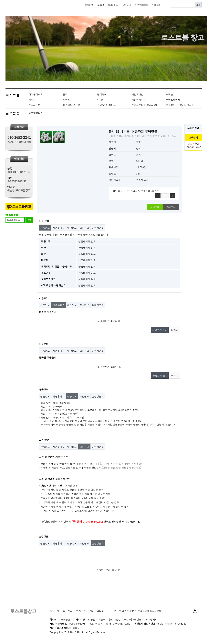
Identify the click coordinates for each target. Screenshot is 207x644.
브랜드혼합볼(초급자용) (144, 105)
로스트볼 (13, 95)
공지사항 (54, 611)
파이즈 (67, 100)
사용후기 (59, 228)
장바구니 (126, 5)
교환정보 (84, 228)
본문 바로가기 (0, 0)
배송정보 (72, 228)
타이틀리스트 (36, 94)
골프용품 (13, 113)
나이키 (101, 100)
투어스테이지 (173, 100)
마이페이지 (113, 5)
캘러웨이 (102, 94)
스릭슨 (170, 94)
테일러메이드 (139, 100)
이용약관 (81, 611)
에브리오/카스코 (72, 105)
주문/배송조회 (141, 5)
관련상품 (98, 228)
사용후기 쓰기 (160, 330)
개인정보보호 (97, 611)
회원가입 (89, 5)
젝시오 (32, 100)
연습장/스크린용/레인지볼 (180, 105)
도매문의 (156, 5)
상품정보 (45, 228)
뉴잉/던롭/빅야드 (107, 105)
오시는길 (68, 611)
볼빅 (65, 94)
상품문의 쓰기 (160, 375)
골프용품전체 (36, 112)
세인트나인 (138, 94)
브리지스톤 (35, 105)
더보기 (175, 330)
